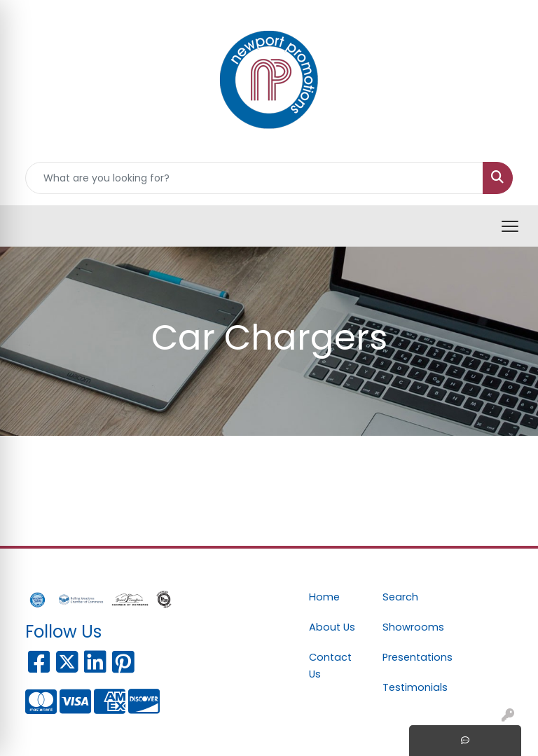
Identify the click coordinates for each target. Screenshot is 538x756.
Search (400, 597)
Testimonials (411, 687)
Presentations (411, 657)
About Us (332, 627)
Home (324, 597)
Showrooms (411, 627)
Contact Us (330, 666)
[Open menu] (510, 226)
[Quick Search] (254, 178)
